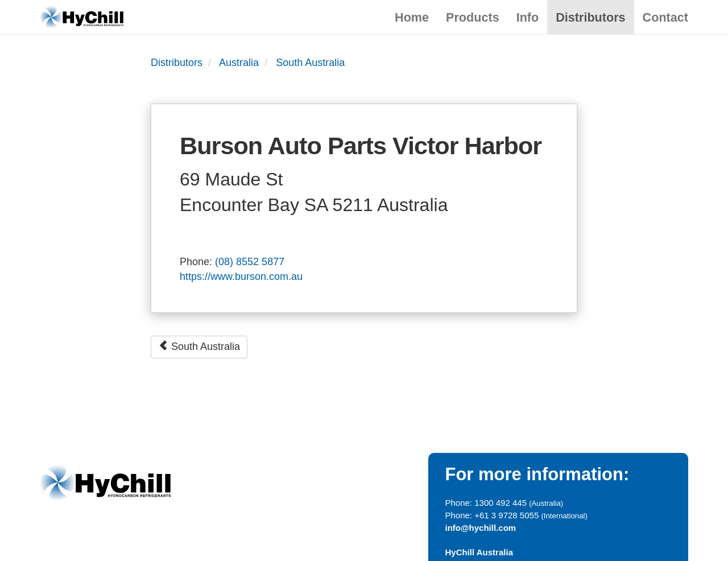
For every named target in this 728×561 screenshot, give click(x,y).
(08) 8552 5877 (250, 262)
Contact (665, 17)
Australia (239, 63)
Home (412, 17)
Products (473, 17)
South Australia (310, 63)
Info (528, 17)
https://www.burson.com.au (241, 277)
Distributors (590, 17)
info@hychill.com (481, 528)
